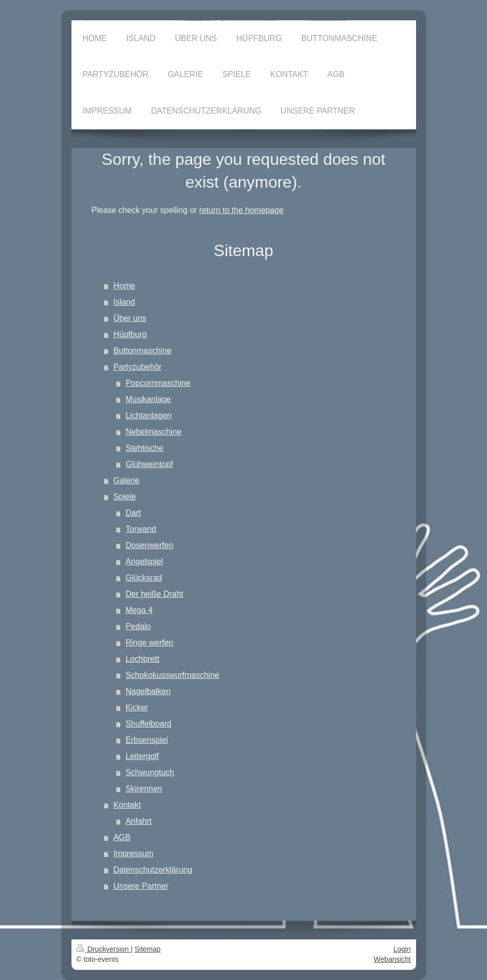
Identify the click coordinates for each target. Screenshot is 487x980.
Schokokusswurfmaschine (173, 675)
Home (124, 286)
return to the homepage (241, 210)
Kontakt (127, 805)
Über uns (130, 318)
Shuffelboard (148, 724)
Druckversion (104, 949)
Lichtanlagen (149, 415)
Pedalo (138, 626)
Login (402, 949)
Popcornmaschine (158, 383)
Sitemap (148, 949)
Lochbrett (143, 659)
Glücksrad (144, 578)
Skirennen (144, 789)
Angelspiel (144, 561)
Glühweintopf (149, 464)
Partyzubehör (138, 367)
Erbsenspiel (147, 740)
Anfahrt (139, 821)
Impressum (134, 854)
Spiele (125, 497)
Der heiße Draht (155, 594)
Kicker (137, 707)
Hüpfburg (130, 334)
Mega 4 (139, 610)
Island (124, 302)
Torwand (141, 529)
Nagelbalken (148, 691)
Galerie (127, 480)
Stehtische (145, 448)
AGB (122, 837)
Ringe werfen (149, 643)
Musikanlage (148, 399)
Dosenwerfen (149, 545)
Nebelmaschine (154, 432)
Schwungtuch (150, 772)
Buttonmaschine (143, 351)
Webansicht (392, 959)
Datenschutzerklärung (153, 870)
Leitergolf (142, 756)
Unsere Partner (141, 886)
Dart (133, 513)
